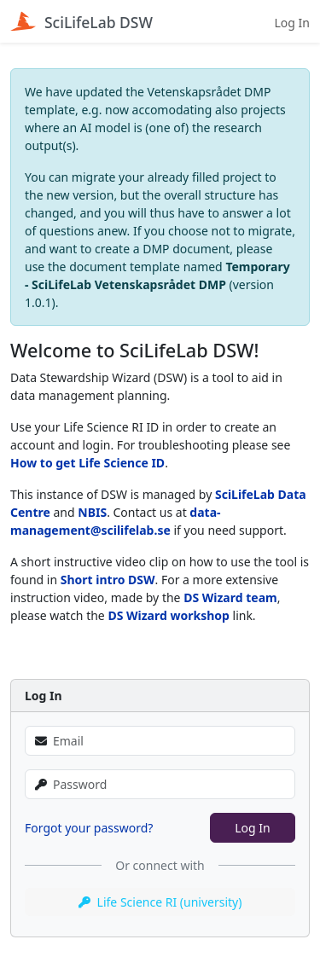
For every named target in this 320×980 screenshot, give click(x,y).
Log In (292, 23)
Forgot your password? (89, 828)
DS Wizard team (230, 597)
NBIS (92, 512)
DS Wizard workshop (168, 615)
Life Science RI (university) (160, 902)
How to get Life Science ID (87, 463)
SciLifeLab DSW (81, 21)
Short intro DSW (108, 580)
